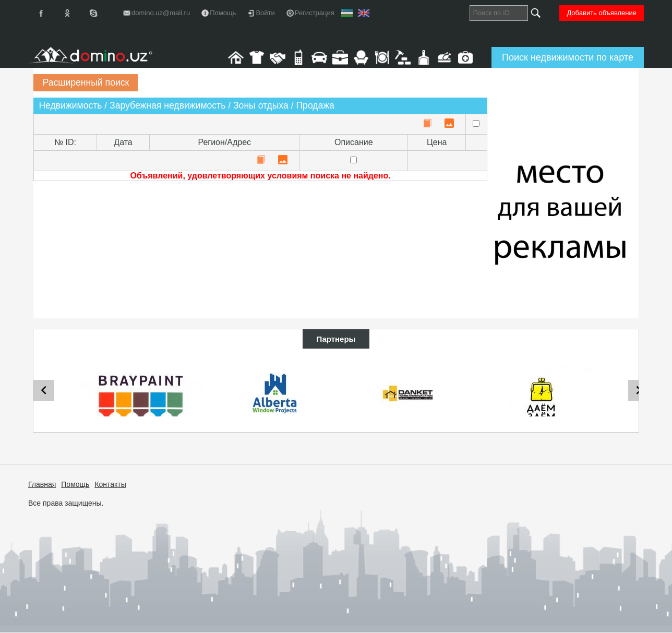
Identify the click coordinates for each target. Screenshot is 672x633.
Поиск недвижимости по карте (568, 57)
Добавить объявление (602, 13)
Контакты (110, 484)
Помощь (75, 484)
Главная (42, 484)
